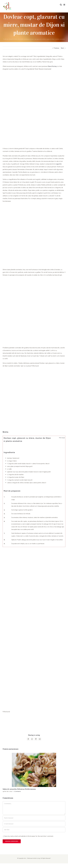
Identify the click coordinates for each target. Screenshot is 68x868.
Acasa (11, 39)
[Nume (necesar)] (34, 818)
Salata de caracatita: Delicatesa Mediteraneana (19, 789)
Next (62, 48)
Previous (56, 48)
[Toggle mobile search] (61, 5)
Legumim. (59, 164)
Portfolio (15, 39)
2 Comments (17, 791)
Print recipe (62, 438)
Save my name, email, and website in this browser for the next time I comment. (29, 836)
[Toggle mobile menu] (64, 5)
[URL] (34, 830)
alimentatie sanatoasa (24, 39)
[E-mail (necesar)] (34, 824)
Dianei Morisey (52, 66)
